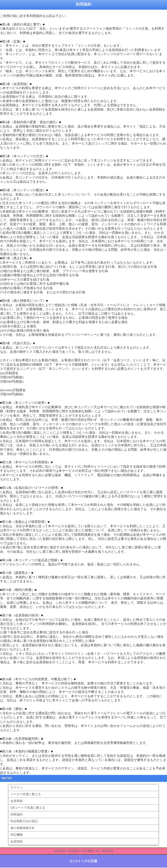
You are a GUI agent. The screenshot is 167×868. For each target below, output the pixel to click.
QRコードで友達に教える (28, 808)
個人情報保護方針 (23, 828)
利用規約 (17, 814)
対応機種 (17, 835)
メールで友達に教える (26, 794)
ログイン (17, 787)
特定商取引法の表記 (24, 821)
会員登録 (17, 801)
